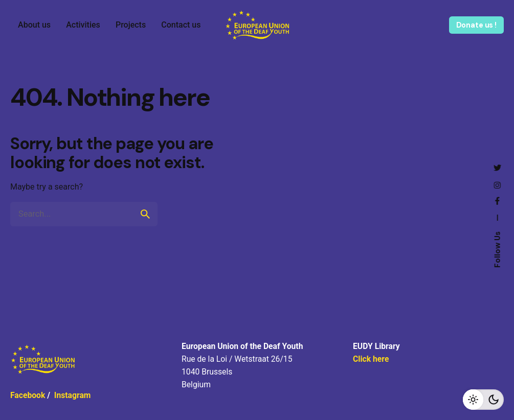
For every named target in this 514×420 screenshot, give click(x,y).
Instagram (73, 395)
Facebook (28, 395)
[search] (145, 214)
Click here (371, 359)
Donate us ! (476, 25)
